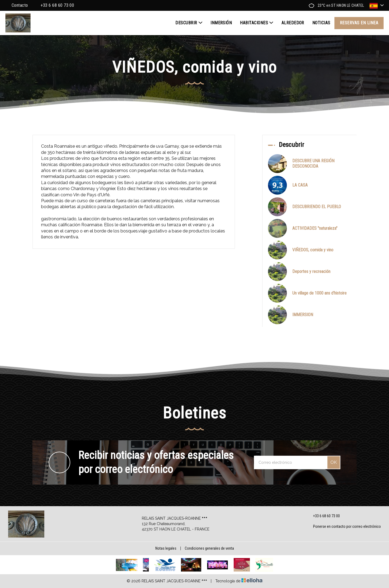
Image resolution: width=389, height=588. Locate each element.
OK (334, 462)
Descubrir (189, 23)
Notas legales (166, 548)
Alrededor (293, 23)
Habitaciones (256, 23)
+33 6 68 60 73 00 (323, 516)
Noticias (321, 23)
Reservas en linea (359, 23)
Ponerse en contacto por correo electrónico (344, 527)
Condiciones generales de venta (209, 548)
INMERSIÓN (221, 23)
